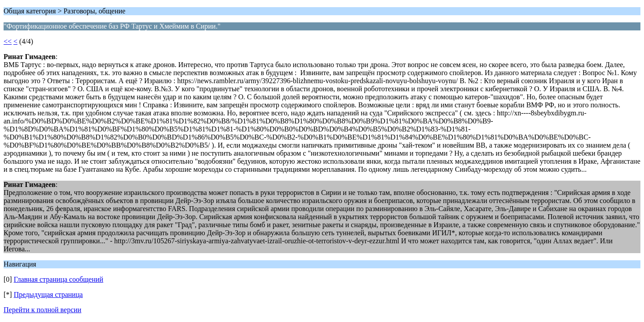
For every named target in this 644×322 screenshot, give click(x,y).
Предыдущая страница (48, 294)
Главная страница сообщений (59, 279)
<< (8, 41)
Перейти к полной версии (42, 310)
